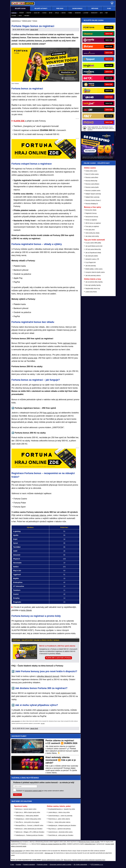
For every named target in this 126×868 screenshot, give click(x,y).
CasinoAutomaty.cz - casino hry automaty (60, 816)
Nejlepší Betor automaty (92, 197)
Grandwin (78, 13)
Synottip (29, 13)
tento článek (26, 610)
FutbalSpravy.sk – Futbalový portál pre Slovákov (29, 835)
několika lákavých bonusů (48, 676)
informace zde (49, 853)
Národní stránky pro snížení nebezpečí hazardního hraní (89, 860)
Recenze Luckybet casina (93, 190)
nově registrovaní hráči (66, 693)
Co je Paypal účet (91, 262)
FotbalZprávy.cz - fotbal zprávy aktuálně (27, 816)
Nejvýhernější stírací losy (93, 288)
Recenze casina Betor (92, 177)
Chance (44, 13)
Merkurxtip (94, 13)
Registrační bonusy (91, 213)
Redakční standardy (29, 865)
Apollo (57, 13)
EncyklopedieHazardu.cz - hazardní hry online (62, 809)
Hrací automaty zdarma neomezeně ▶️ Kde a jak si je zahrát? (61, 760)
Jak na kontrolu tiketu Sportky (94, 282)
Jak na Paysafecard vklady (93, 253)
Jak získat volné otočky (92, 236)
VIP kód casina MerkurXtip (93, 249)
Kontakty (19, 865)
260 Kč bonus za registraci (93, 223)
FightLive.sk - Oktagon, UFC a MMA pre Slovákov (30, 832)
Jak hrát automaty (91, 266)
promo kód (32, 358)
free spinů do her (50, 413)
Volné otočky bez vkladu (92, 233)
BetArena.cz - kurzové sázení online (26, 809)
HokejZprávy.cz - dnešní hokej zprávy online (28, 819)
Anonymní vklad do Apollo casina (95, 272)
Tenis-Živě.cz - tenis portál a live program (27, 822)
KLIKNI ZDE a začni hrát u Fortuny (59, 658)
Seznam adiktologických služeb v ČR (52, 860)
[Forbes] (106, 72)
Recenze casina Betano (92, 184)
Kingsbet (27, 16)
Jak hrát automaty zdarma (93, 275)
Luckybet (86, 13)
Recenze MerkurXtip (91, 181)
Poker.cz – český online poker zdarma (59, 822)
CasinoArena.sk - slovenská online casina (60, 832)
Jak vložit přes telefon (92, 256)
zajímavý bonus (70, 343)
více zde (43, 723)
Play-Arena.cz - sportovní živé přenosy (59, 829)
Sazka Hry (37, 13)
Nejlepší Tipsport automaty (93, 194)
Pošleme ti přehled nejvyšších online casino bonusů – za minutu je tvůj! (44, 782)
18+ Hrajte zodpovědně (80, 865)
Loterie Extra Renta (91, 292)
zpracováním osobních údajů (33, 791)
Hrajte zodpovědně (16, 721)
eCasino (14, 16)
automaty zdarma (38, 515)
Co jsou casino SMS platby (93, 243)
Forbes (70, 13)
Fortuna (14, 13)
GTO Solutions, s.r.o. (97, 865)
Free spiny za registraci (92, 226)
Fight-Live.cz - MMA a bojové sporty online (28, 812)
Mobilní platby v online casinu (94, 269)
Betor (51, 13)
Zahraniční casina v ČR (92, 259)
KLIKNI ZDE (19, 121)
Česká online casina (91, 171)
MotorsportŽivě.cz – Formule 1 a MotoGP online (29, 825)
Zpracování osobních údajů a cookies (61, 865)
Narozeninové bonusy (92, 217)
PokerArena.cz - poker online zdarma (59, 819)
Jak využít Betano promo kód (94, 246)
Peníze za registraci (91, 220)
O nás (12, 865)
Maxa (20, 16)
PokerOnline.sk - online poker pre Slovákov (61, 835)
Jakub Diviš (34, 30)
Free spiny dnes (90, 230)
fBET (107, 13)
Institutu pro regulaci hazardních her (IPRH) (53, 844)
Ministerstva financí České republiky (89, 842)
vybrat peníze (42, 710)
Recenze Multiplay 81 (92, 204)
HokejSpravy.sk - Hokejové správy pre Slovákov (62, 825)
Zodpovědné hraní (90, 844)
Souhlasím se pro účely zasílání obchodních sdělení (40, 791)
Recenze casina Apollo (92, 187)
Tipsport (21, 13)
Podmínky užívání (42, 865)
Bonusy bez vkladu (91, 210)
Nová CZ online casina (92, 174)
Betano (64, 13)
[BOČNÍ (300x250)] (98, 159)
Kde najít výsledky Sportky (93, 285)
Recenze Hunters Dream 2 (93, 200)
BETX (101, 13)
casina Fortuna (24, 175)
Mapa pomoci (68, 860)
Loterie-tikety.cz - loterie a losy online (59, 812)
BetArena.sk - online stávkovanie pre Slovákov (29, 829)
